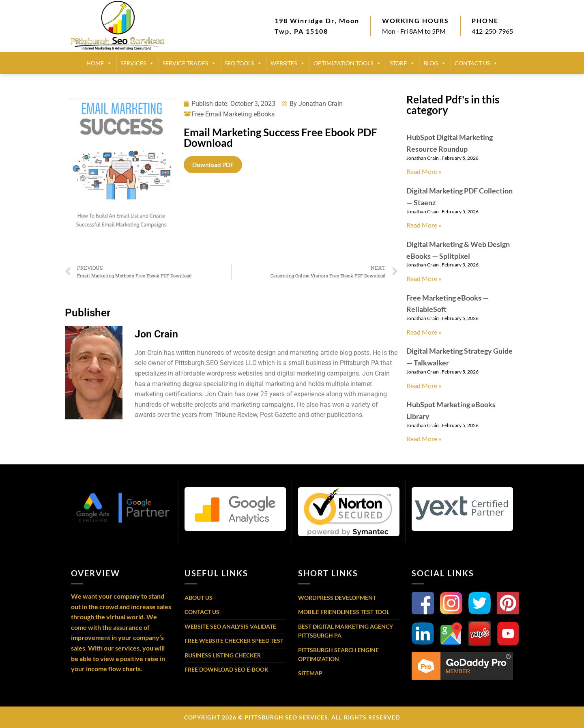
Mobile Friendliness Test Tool (344, 612)
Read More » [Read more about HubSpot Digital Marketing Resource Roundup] (424, 171)
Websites (288, 63)
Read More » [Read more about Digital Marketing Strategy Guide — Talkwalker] (424, 385)
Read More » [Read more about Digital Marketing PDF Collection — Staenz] (424, 225)
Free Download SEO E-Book (227, 669)
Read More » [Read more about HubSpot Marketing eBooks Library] (424, 439)
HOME (99, 63)
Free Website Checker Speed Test (234, 641)
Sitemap (310, 673)
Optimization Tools (347, 63)
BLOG (435, 63)
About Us (199, 598)
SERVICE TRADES (189, 63)
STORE (402, 63)
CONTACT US (476, 63)
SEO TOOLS (243, 63)
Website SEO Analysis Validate (230, 626)
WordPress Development (337, 598)
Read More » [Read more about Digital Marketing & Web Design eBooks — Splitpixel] (424, 278)
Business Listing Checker (223, 655)
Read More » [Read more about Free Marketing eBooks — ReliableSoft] (424, 332)
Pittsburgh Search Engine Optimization (338, 654)
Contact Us (202, 612)
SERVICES (137, 63)
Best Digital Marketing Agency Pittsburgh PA (346, 631)
